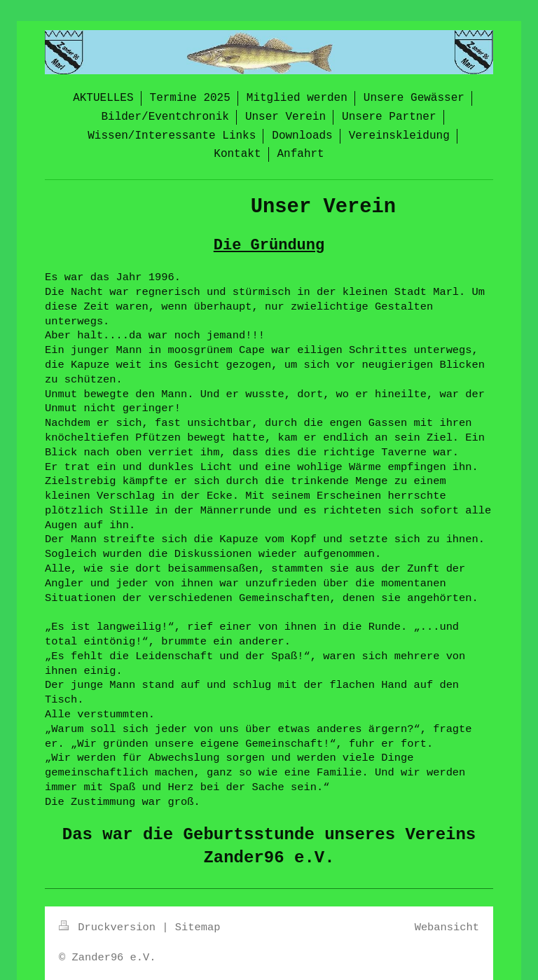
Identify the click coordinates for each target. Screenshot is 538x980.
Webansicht (447, 927)
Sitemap (198, 927)
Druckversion (110, 927)
